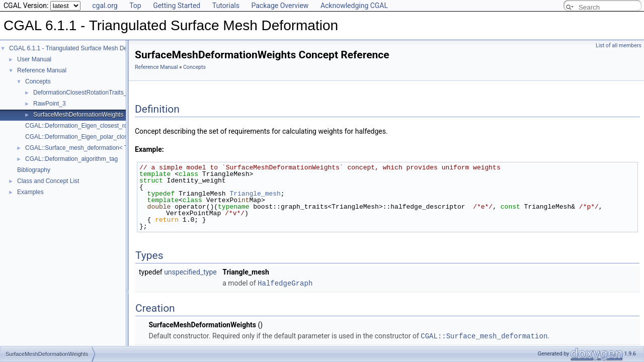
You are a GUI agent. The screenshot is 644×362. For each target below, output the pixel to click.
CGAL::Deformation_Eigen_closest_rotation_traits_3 (95, 126)
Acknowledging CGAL (354, 6)
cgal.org (105, 6)
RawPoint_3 (50, 104)
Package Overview (280, 6)
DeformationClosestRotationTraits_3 (82, 93)
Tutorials (226, 6)
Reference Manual (42, 70)
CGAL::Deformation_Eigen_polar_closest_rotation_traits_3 (104, 137)
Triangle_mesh (255, 194)
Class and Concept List (48, 181)
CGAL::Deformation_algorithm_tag (71, 159)
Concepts (38, 81)
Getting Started (177, 6)
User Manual (34, 59)
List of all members (619, 46)
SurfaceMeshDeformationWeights (78, 115)
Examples (30, 192)
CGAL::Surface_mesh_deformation (484, 335)
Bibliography (34, 170)
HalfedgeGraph (285, 283)
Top (135, 6)
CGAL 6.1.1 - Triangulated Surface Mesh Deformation (81, 48)
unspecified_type (190, 272)
